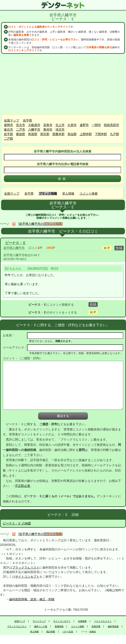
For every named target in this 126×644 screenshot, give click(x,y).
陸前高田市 (111, 125)
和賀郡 (33, 134)
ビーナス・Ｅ (16, 243)
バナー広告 (68, 632)
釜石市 (8, 129)
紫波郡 (21, 134)
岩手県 (27, 120)
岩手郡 (8, 134)
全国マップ (11, 120)
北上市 (60, 125)
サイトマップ (39, 621)
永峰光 (93, 632)
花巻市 (48, 125)
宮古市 (21, 125)
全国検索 (82, 621)
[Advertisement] (63, 84)
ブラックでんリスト (26, 567)
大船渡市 (34, 125)
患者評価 (96, 626)
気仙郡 (72, 134)
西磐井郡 (58, 134)
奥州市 (48, 129)
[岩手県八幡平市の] (41, 224)
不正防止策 (23, 486)
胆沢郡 (45, 134)
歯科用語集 (113, 626)
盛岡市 (8, 125)
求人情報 (68, 193)
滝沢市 (60, 129)
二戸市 (21, 129)
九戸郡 (115, 134)
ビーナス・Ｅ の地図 (17, 523)
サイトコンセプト (27, 577)
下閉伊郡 (101, 134)
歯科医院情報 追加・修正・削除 (32, 599)
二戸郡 (8, 139)
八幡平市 (34, 129)
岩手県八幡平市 (14, 248)
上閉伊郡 (86, 134)
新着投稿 (59, 626)
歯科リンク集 (41, 626)
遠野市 (84, 125)
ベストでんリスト (103, 621)
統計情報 (51, 632)
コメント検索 (89, 193)
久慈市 (72, 125)
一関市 (96, 125)
